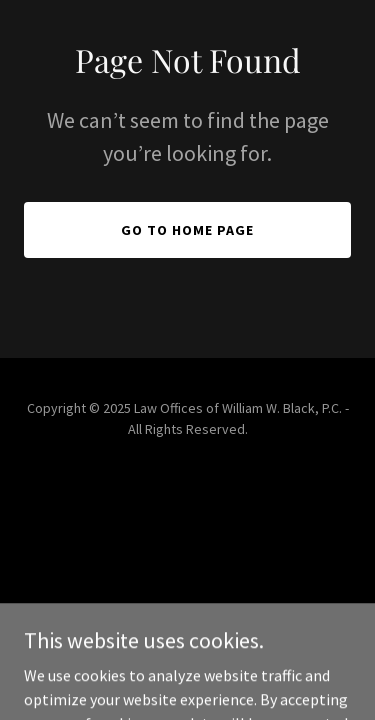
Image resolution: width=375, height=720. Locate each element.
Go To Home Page (187, 230)
